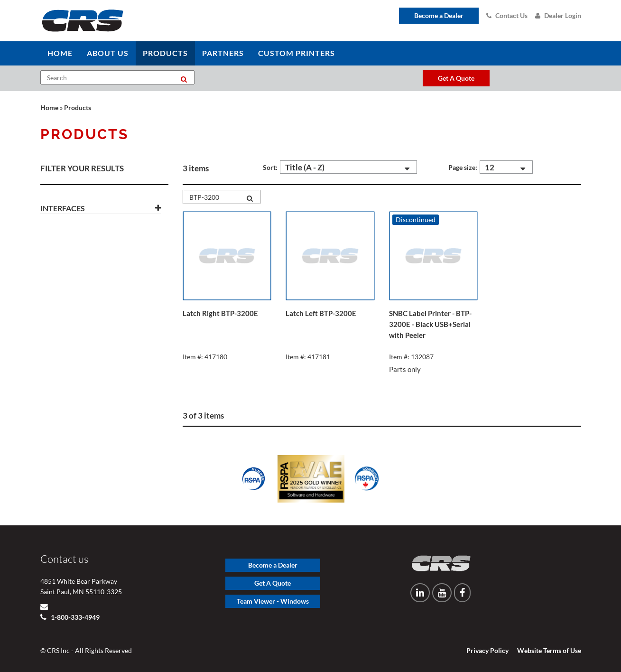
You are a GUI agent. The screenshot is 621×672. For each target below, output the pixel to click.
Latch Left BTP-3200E (321, 313)
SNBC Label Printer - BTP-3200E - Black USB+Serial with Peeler (430, 324)
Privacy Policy (487, 650)
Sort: (270, 167)
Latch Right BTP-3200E (220, 313)
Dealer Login (558, 15)
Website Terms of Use (549, 650)
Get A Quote (273, 583)
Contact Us (507, 15)
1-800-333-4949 (74, 617)
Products (78, 107)
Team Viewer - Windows (273, 601)
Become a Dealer (439, 15)
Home (49, 107)
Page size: (463, 167)
